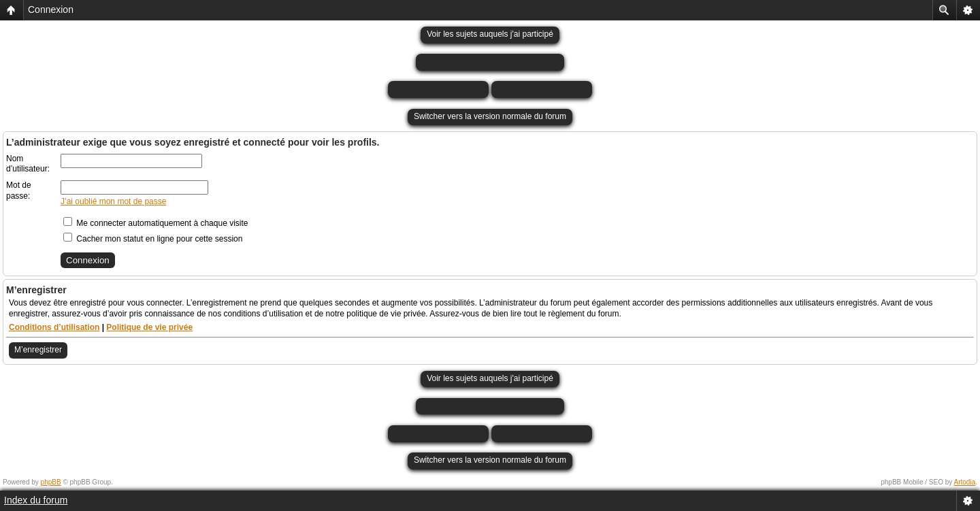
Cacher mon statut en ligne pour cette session (153, 239)
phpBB (51, 482)
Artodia (965, 482)
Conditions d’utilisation (54, 327)
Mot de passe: (19, 191)
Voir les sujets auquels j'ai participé (490, 34)
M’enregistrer (38, 350)
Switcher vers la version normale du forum (490, 116)
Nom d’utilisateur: (28, 164)
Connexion (51, 10)
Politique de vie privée (149, 327)
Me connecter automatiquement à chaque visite (156, 223)
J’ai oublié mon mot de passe (113, 201)
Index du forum (36, 500)
